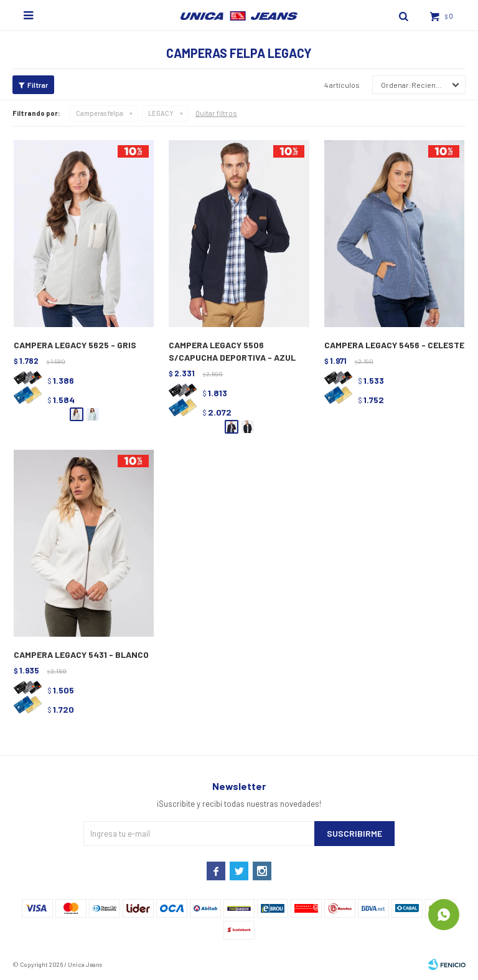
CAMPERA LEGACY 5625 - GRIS (75, 345)
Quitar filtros (216, 113)
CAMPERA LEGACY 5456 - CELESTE (394, 345)
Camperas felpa (100, 113)
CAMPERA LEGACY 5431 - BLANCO (81, 654)
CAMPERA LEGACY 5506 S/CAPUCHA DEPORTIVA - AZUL (232, 351)
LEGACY (161, 113)
